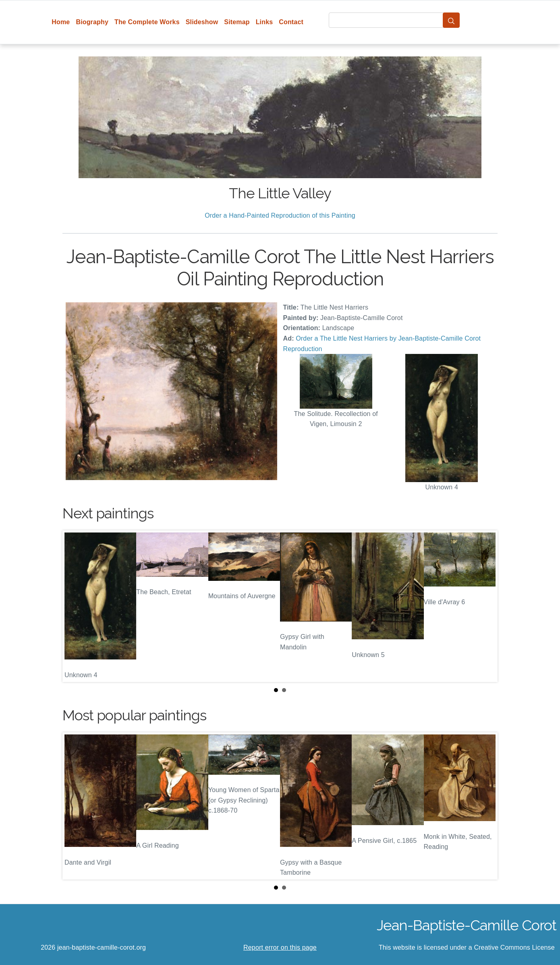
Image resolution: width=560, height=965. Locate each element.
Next (485, 606)
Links (264, 22)
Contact (291, 22)
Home (61, 22)
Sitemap (237, 22)
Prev (75, 606)
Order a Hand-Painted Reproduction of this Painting (280, 215)
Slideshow (202, 22)
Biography (92, 22)
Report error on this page (280, 947)
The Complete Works (147, 22)
